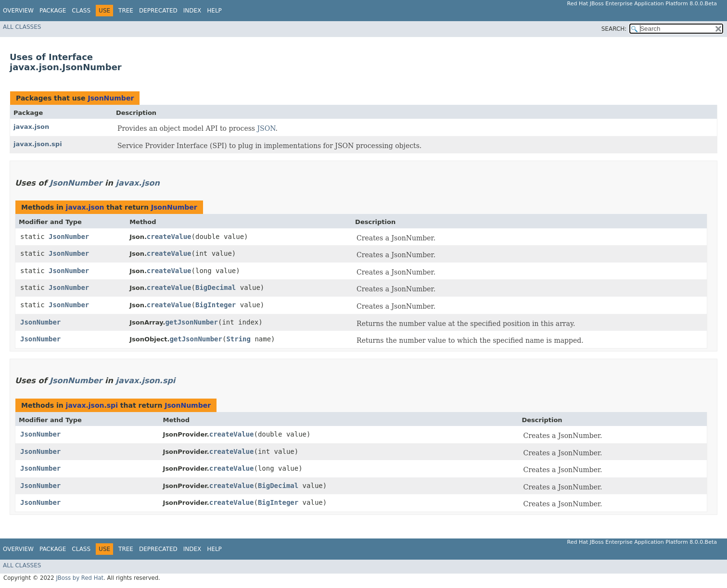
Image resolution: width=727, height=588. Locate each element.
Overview (18, 11)
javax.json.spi (38, 144)
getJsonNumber (191, 322)
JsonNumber (111, 98)
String (238, 339)
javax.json (31, 127)
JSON (266, 128)
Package (53, 11)
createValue (169, 237)
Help (214, 11)
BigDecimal (216, 288)
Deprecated (158, 11)
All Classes (22, 27)
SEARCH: (614, 29)
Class (81, 11)
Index (192, 11)
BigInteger (216, 305)
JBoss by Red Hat (80, 578)
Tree (126, 11)
